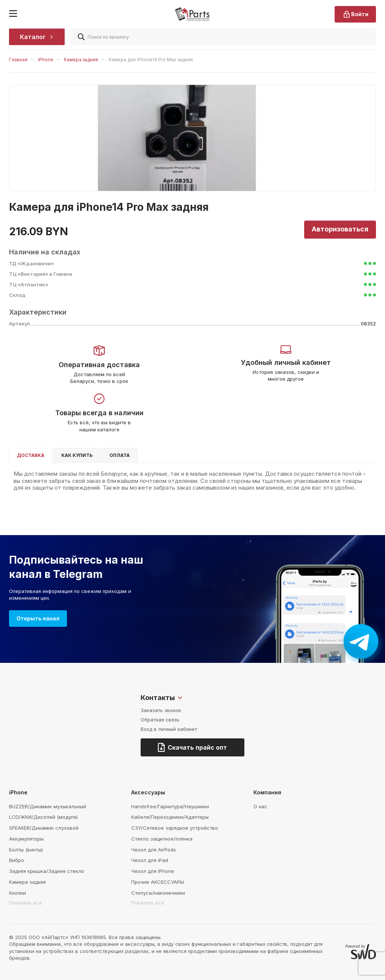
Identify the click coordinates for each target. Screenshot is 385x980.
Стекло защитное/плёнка (162, 839)
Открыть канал (38, 618)
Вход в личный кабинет (169, 729)
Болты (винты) (26, 850)
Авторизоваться (340, 229)
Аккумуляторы (26, 839)
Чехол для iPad (150, 860)
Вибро (17, 860)
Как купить (77, 455)
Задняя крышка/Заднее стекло (47, 871)
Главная (18, 60)
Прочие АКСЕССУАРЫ (158, 882)
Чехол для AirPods (154, 850)
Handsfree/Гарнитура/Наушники (170, 806)
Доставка (31, 455)
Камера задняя (81, 60)
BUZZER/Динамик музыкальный (48, 806)
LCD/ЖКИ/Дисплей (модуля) (43, 817)
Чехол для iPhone (153, 871)
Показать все (26, 903)
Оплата (120, 455)
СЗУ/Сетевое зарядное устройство (175, 828)
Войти (355, 14)
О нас (260, 806)
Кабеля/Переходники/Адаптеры (170, 817)
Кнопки (17, 893)
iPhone (46, 60)
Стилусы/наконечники (158, 893)
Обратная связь (160, 720)
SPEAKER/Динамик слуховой (44, 828)
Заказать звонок (161, 710)
